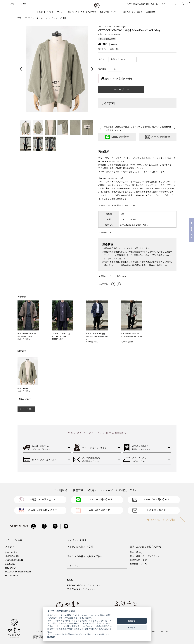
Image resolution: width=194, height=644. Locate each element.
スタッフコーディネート (110, 12)
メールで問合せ (158, 137)
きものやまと (11, 552)
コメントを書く (26, 409)
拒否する (132, 628)
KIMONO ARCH (13, 556)
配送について (106, 276)
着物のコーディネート (140, 564)
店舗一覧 (154, 4)
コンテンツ (72, 12)
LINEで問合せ (117, 137)
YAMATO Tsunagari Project (18, 572)
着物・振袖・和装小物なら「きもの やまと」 (97, 6)
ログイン (165, 4)
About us (164, 631)
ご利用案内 (151, 12)
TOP (19, 18)
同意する (132, 621)
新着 (41, 12)
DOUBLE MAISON (14, 560)
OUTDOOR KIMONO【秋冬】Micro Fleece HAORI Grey (131, 337)
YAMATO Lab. (12, 576)
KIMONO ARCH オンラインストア (84, 585)
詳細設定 (51, 637)
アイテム (50, 12)
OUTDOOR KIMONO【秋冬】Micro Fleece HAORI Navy (97, 337)
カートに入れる (121, 89)
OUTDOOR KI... (23, 388)
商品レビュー (25, 399)
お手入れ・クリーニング (133, 12)
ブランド (61, 12)
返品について (122, 276)
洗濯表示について (108, 233)
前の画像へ (22, 69)
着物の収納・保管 (138, 560)
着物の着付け (136, 552)
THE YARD (10, 568)
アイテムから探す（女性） (36, 18)
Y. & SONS (10, 564)
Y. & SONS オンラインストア (81, 589)
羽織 (65, 18)
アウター (55, 18)
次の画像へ (92, 69)
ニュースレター (38, 631)
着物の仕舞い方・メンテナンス (145, 556)
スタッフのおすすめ (88, 12)
